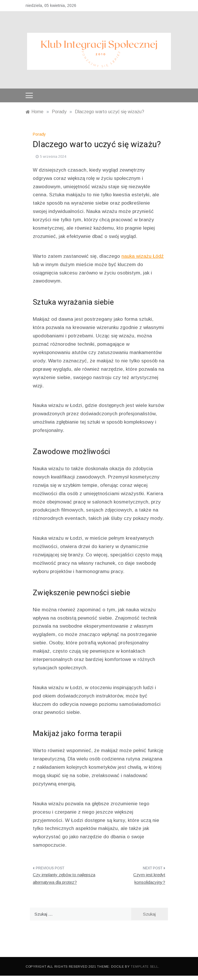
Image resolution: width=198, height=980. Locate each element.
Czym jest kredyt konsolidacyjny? (149, 878)
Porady (39, 134)
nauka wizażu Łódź (143, 256)
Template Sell (144, 966)
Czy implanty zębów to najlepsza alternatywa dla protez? (64, 878)
